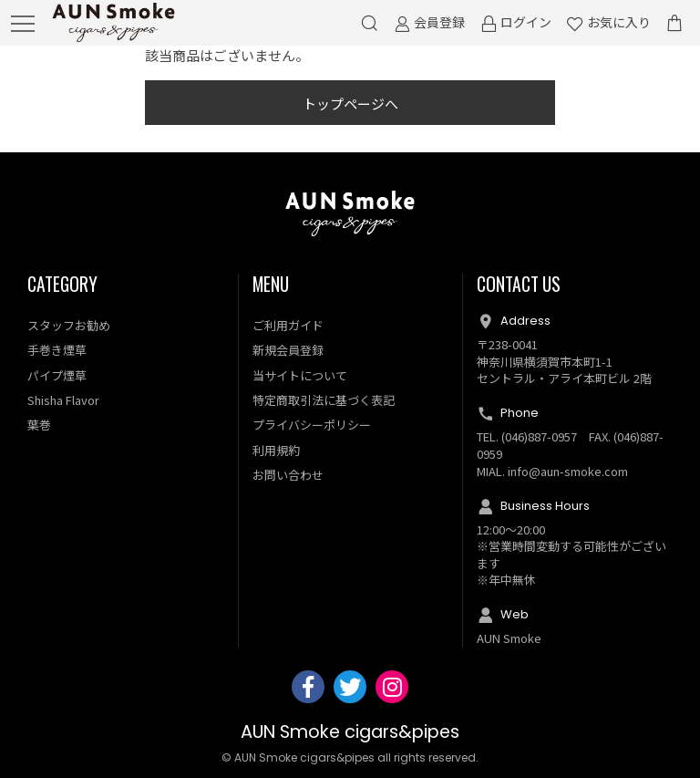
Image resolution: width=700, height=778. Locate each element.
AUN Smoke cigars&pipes (350, 732)
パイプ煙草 (57, 375)
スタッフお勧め (69, 325)
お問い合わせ (288, 475)
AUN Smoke (509, 638)
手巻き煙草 (57, 350)
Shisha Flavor (63, 400)
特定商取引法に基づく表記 (324, 400)
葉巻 (39, 425)
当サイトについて (300, 375)
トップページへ (350, 104)
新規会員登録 (288, 350)
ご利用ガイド (288, 325)
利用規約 (276, 450)
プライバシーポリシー (312, 425)
